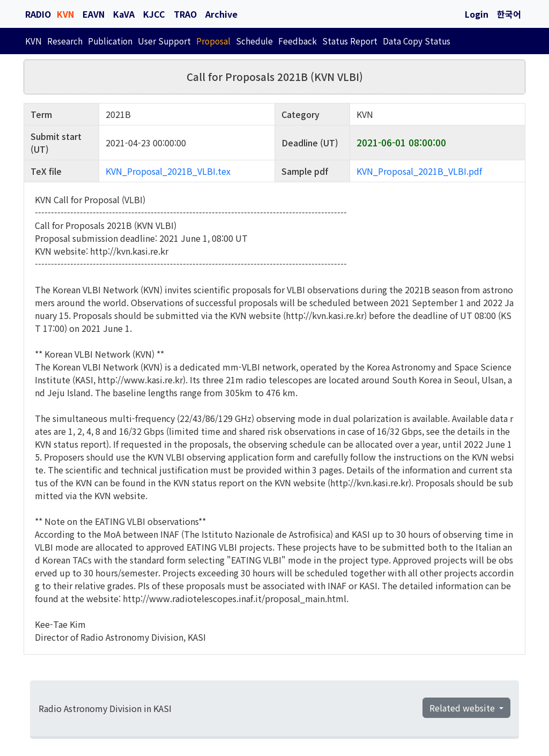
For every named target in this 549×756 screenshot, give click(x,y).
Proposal (213, 41)
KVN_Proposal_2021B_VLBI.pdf (419, 171)
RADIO (38, 14)
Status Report (350, 41)
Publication (110, 41)
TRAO (185, 14)
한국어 (509, 14)
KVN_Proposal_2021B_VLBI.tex (168, 171)
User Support (164, 41)
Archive (221, 14)
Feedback (298, 41)
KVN (65, 14)
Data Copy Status (417, 41)
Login (477, 14)
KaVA (124, 14)
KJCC (154, 14)
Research (65, 41)
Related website (463, 708)
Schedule (254, 41)
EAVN (94, 14)
